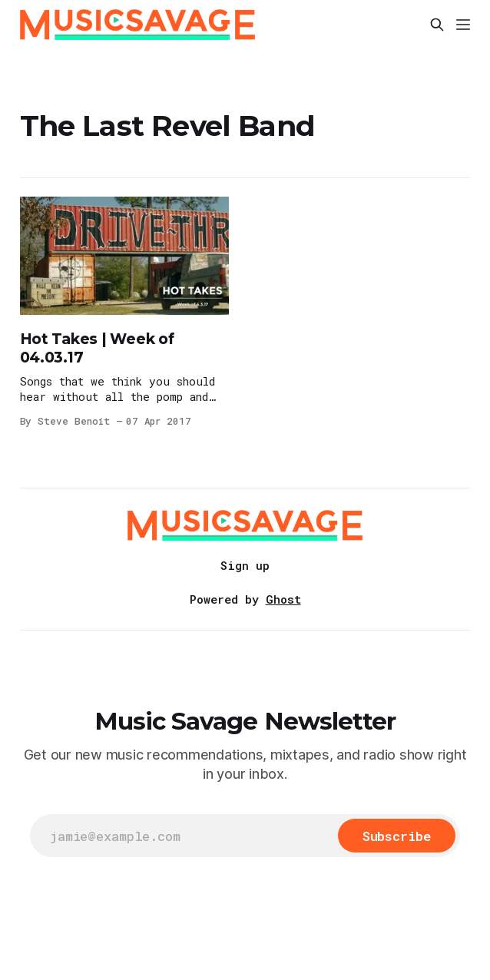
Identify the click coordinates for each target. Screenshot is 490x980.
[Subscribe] (397, 836)
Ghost (283, 599)
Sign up (245, 565)
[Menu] (463, 25)
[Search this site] (437, 25)
